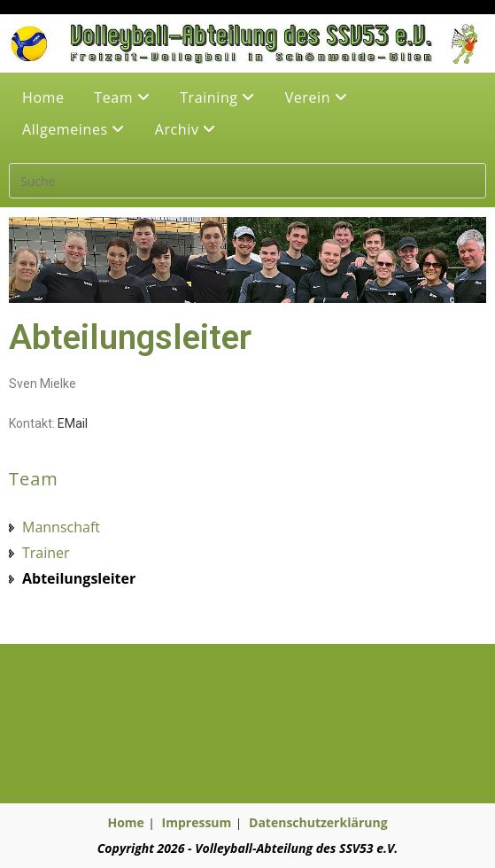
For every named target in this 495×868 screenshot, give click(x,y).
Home (43, 97)
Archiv (186, 129)
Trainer (46, 553)
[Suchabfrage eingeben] (247, 181)
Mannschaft (61, 527)
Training (217, 97)
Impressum (197, 822)
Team (122, 97)
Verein (317, 97)
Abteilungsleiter (79, 578)
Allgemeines (73, 129)
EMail (73, 423)
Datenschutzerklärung (318, 822)
